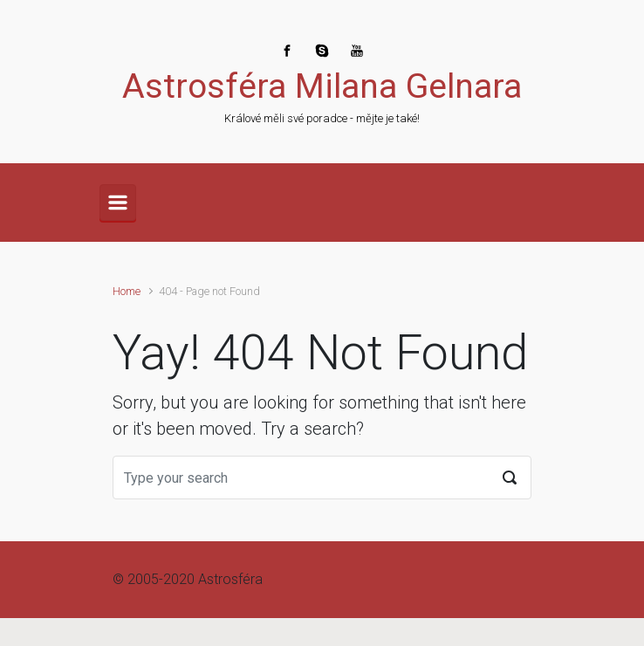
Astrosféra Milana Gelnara (322, 86)
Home (127, 291)
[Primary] (118, 203)
